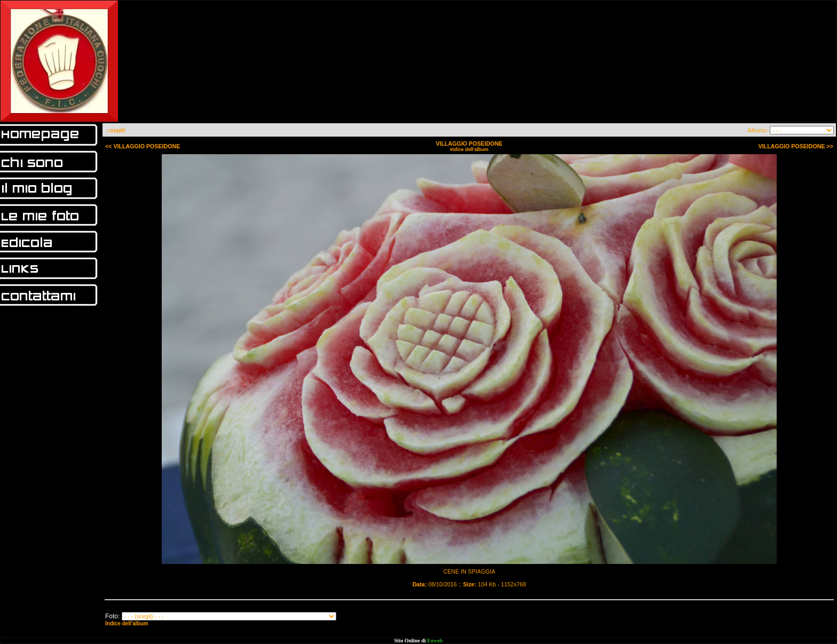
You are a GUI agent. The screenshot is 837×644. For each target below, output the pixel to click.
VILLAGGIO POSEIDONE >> (796, 146)
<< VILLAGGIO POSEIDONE (143, 146)
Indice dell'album (469, 149)
